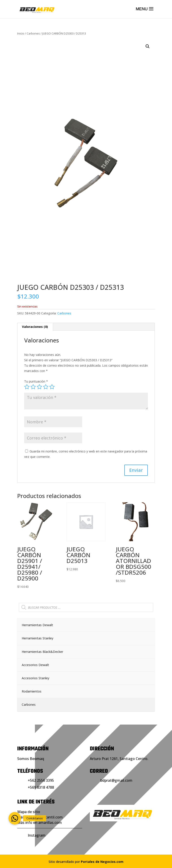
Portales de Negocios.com (102, 862)
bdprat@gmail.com (116, 780)
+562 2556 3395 (41, 780)
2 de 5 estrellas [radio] (33, 387)
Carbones (33, 33)
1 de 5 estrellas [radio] (27, 387)
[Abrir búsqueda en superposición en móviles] (86, 607)
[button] (148, 46)
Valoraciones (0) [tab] (35, 327)
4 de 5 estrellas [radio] (46, 387)
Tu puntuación (36, 381)
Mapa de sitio (29, 812)
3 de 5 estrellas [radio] (39, 387)
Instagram (37, 835)
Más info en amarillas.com (40, 823)
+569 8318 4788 (41, 787)
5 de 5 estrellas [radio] (52, 387)
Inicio (21, 33)
